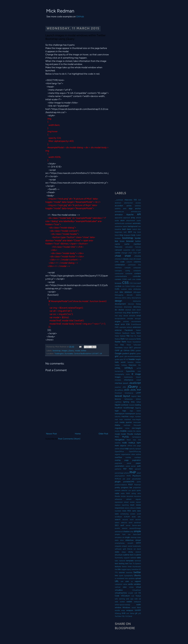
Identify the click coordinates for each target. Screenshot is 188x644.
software (118, 549)
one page (137, 446)
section (138, 520)
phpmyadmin (120, 476)
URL (117, 581)
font (123, 339)
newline (118, 443)
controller (137, 276)
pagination (137, 460)
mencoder (137, 422)
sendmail (137, 523)
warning (122, 599)
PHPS (129, 476)
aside (117, 221)
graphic (133, 353)
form (124, 342)
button (138, 241)
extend (129, 327)
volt (136, 593)
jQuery (71, 351)
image (138, 374)
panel (129, 463)
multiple (137, 434)
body (133, 235)
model (123, 434)
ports (139, 482)
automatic (137, 223)
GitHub (80, 17)
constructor (119, 273)
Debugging (119, 295)
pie (124, 479)
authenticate (120, 223)
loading (138, 405)
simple (137, 531)
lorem (139, 411)
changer (124, 253)
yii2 (140, 613)
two (116, 575)
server (128, 525)
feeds (133, 333)
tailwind (122, 561)
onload (122, 449)
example (123, 327)
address (138, 206)
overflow (118, 457)
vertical (118, 587)
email (139, 316)
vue (133, 596)
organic (118, 454)
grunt (121, 356)
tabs (116, 561)
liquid (117, 405)
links (133, 402)
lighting (126, 402)
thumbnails (137, 567)
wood (134, 607)
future (126, 348)
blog (121, 235)
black (117, 235)
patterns (118, 469)
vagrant (138, 581)
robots (127, 508)
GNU (132, 350)
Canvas (138, 247)
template (130, 561)
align (131, 208)
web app (130, 599)
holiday (124, 365)
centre (118, 253)
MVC (117, 437)
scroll (139, 514)
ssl (135, 549)
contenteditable (121, 276)
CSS (125, 283)
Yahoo (132, 613)
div (116, 310)
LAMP (138, 393)
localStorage (129, 408)
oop (127, 448)
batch (135, 229)
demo (124, 298)
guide (117, 359)
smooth (130, 543)
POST (131, 485)
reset (132, 505)
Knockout (118, 393)
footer (118, 342)
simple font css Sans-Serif (128, 534)
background (133, 226)
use (122, 581)
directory (137, 307)
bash (124, 229)
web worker (120, 602)
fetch (139, 333)
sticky (131, 552)
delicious (118, 298)
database (128, 292)
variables (137, 584)
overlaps (138, 457)
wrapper (130, 610)
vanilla (130, 584)
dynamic (135, 313)
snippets (118, 546)
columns (137, 262)
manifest (128, 419)
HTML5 (129, 368)
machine (125, 416)
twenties (129, 572)
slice (122, 540)
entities (126, 321)
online (117, 449)
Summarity (119, 558)
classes (126, 259)
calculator (129, 247)
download (119, 313)
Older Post (103, 434)
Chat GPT (137, 253)
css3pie (118, 286)
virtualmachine (121, 593)
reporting (125, 505)
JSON (127, 390)
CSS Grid (133, 283)
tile (116, 569)
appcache (119, 218)
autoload (129, 223)
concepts (118, 271)
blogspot (127, 235)
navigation (120, 440)
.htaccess (128, 200)
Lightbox (118, 402)
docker (121, 310)
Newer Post (51, 434)
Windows (126, 607)
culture (138, 286)
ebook (126, 316)
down (139, 310)
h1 (125, 359)
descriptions (136, 298)
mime (127, 428)
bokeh (139, 235)
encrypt (138, 318)
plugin (118, 482)
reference (118, 499)
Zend (130, 616)
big (135, 232)
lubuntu (118, 416)
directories (128, 307)
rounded (118, 511)
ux (132, 581)
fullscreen (137, 345)
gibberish (137, 348)
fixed (139, 336)
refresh (129, 499)
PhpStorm (137, 476)
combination (120, 265)
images (65, 351)
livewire (132, 405)
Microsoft (137, 425)
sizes (139, 537)
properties (137, 488)
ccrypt (138, 250)
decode (130, 295)
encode (130, 318)
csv (123, 286)
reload (126, 502)
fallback (118, 333)
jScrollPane (119, 390)
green (139, 353)
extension (137, 327)
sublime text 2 (129, 555)
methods (127, 425)
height (138, 359)
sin (123, 537)
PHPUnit (118, 479)
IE (132, 374)
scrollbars (118, 517)
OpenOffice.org (135, 451)
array (133, 218)
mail (116, 419)
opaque (138, 449)
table (139, 558)
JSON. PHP (135, 390)
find (132, 336)
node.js (132, 443)
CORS (124, 279)
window (118, 607)
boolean (118, 238)
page (127, 460)
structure (119, 555)
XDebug (118, 613)
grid (117, 356)
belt (125, 232)
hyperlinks (130, 371)
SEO (117, 525)
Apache (130, 215)
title (119, 569)
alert (125, 209)
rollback (133, 508)
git (121, 350)
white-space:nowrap (122, 605)
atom (122, 220)
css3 (139, 283)
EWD (117, 327)
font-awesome (131, 339)
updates (132, 578)
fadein (138, 330)
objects (123, 446)
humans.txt (119, 371)
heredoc (131, 362)
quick (134, 490)
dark (116, 292)
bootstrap (57, 351)
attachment (131, 221)
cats (133, 250)
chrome (138, 256)
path (139, 466)
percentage (119, 473)
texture (118, 566)
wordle (117, 610)
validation (119, 584)
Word (139, 607)
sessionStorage (135, 528)
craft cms (132, 279)
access (138, 203)
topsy (129, 569)
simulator (118, 537)
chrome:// (118, 259)
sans (134, 511)
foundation (137, 342)
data (121, 292)
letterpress (129, 399)
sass (139, 511)
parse (128, 466)
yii (136, 613)
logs (131, 411)
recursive (137, 496)
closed (138, 259)
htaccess (132, 365)
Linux (139, 402)
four (116, 345)
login (117, 411)
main (121, 419)
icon (139, 371)
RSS (129, 511)
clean (131, 259)
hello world (120, 362)
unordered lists (122, 578)
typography (129, 575)
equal (117, 324)
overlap (128, 457)
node (124, 443)
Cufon (128, 286)
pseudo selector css (123, 490)
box (116, 241)
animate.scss (136, 212)
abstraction (128, 203)
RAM (128, 493)
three (130, 567)
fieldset (123, 336)
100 (135, 200)
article (138, 218)
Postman (138, 485)
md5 (116, 422)
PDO (131, 469)
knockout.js (129, 393)
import (138, 377)
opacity (132, 449)
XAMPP (138, 610)
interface (119, 383)
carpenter (127, 250)
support (127, 558)
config (128, 271)
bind (139, 232)
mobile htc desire (134, 431)
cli (134, 259)
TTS (116, 572)
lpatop (138, 414)
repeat (138, 502)
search (118, 519)
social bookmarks (134, 546)
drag (125, 313)
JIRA (124, 387)
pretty (117, 487)
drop (129, 313)
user (127, 581)
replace (118, 505)
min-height (136, 428)
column (129, 262)
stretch (138, 552)
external (118, 330)
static (117, 552)
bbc (139, 229)
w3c (116, 599)
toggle (124, 569)
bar (140, 226)
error (123, 324)
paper (138, 463)
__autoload (119, 200)
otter (133, 454)
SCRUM (127, 517)
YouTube (118, 616)
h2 (127, 359)
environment (136, 321)
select (117, 523)
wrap (123, 610)
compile (128, 268)
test (116, 563)
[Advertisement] (128, 65)
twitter (84, 351)
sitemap (134, 537)
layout (127, 396)
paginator (118, 463)
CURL (117, 289)
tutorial (122, 572)
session (125, 528)
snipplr (124, 546)
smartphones (120, 543)
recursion (130, 496)
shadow (126, 531)
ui (115, 578)
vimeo (131, 587)
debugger (137, 292)
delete (138, 295)
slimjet (138, 540)
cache (117, 244)
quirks (139, 490)
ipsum (126, 383)
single (127, 537)
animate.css (119, 212)
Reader (117, 496)
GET (131, 348)
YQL (123, 616)
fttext (129, 345)
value (125, 584)
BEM (130, 232)
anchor (138, 208)
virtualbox (119, 590)
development (120, 304)
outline (138, 454)
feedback (126, 333)
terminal (138, 561)
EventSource (136, 324)
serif (122, 525)
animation (119, 215)
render (132, 502)
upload (138, 578)
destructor (137, 301)
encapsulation (120, 318)
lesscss (118, 399)
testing (122, 563)
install (139, 380)
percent (138, 469)
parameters (120, 466)
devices (131, 304)
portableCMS (129, 482)
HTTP (139, 368)
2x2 (140, 200)
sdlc (139, 517)
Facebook (129, 330)
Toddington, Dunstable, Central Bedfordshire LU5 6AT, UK (78, 354)
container (129, 273)
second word (128, 520)
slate (117, 540)
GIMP (117, 350)
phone (127, 473)
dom (134, 310)
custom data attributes (131, 289)
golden (138, 350)
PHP (133, 472)
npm (139, 443)
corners (118, 279)
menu (117, 425)
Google (118, 353)
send (131, 523)
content (138, 273)
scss (134, 517)
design (118, 301)
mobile (123, 431)
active (129, 206)
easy (120, 316)
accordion (119, 206)
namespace (136, 437)
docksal (128, 310)
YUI (127, 616)
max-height (137, 419)
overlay (118, 460)
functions (119, 348)
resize (138, 505)
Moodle (130, 434)
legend (134, 396)
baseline (118, 229)
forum (129, 342)
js (140, 387)
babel (125, 226)
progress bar (127, 487)
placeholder (136, 479)
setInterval (119, 532)
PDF (125, 469)
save (117, 514)
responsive (119, 508)
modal (77, 351)
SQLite (130, 549)
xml (128, 613)
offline (130, 446)
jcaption (118, 387)
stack (139, 549)
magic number (135, 416)
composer (137, 268)
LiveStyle (124, 405)
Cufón (133, 286)
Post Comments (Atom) (69, 439)
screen (133, 514)
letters (138, 399)
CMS (117, 262)
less (139, 396)
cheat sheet (123, 256)
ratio (139, 493)
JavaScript (135, 383)
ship (132, 532)
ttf (140, 569)
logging (138, 408)
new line (137, 440)
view (125, 587)
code (122, 262)
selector (124, 523)
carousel (118, 250)
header (132, 359)
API (139, 214)
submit (138, 555)
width (139, 605)
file (128, 336)
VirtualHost (137, 590)
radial (117, 493)
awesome (118, 226)
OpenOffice (119, 451)
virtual (138, 587)
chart (130, 253)
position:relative (121, 485)
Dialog (138, 304)
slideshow (129, 540)
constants (137, 271)
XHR (124, 613)
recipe (123, 496)
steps (124, 552)
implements (128, 377)
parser (133, 466)
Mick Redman (60, 11)
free (122, 345)
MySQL (126, 437)
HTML (118, 368)
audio (139, 221)
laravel (118, 396)
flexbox (118, 339)
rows (124, 511)
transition (135, 569)
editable (132, 316)
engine (118, 321)
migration (119, 428)
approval (127, 218)
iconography (119, 374)
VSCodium (125, 596)
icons (128, 374)
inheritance (129, 380)
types (121, 575)
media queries (126, 422)
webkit (129, 602)
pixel (129, 479)
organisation (126, 454)
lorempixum (130, 414)
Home (78, 434)
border (138, 238)
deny (129, 298)
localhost (119, 408)
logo (124, 411)
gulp (121, 359)
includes (118, 380)
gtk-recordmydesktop (133, 356)
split (124, 549)
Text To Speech (135, 564)
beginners (119, 232)
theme (124, 567)
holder (117, 365)
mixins (117, 431)
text (127, 563)
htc (140, 365)
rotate (138, 508)
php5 (139, 473)
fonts (139, 339)
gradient (126, 353)
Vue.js (138, 596)
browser (130, 241)
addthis (118, 209)
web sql (138, 599)
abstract (118, 203)
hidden (138, 362)
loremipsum (120, 414)
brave (122, 241)
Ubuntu (137, 575)
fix (135, 336)
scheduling (124, 514)
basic (129, 229)
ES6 (128, 324)
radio (123, 493)
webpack (137, 602)
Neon (129, 440)
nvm (117, 445)
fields (117, 336)
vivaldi (131, 593)
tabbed (133, 558)
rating (134, 493)
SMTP (138, 543)
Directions (119, 307)
